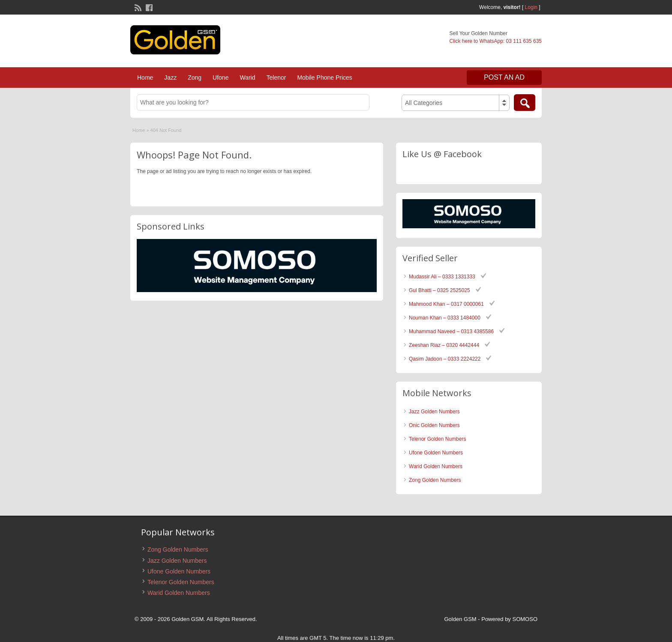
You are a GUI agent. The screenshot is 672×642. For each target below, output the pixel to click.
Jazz (170, 78)
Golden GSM (460, 619)
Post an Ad (504, 77)
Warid (247, 78)
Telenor (276, 78)
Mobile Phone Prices (324, 78)
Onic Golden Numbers (434, 425)
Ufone (220, 78)
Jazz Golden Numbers (434, 412)
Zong (195, 78)
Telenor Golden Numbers (437, 439)
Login (531, 7)
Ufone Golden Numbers (436, 453)
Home (145, 78)
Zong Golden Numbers (435, 480)
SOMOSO (525, 619)
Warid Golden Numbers (436, 466)
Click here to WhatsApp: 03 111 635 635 (496, 41)
